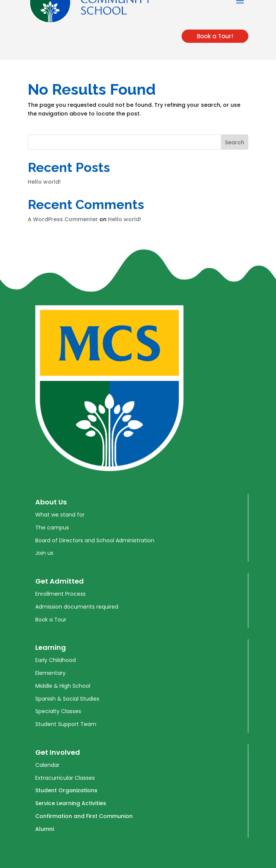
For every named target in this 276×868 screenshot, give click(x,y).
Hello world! (44, 182)
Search (234, 142)
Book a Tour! (215, 36)
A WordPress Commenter (63, 219)
